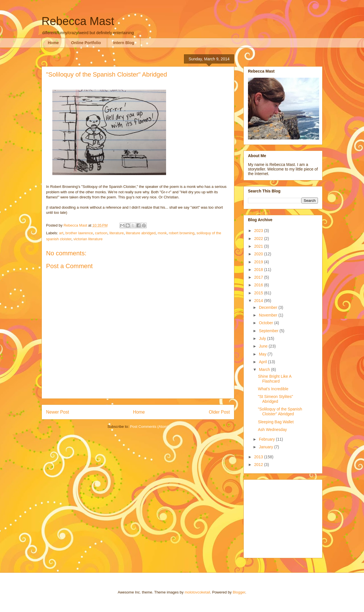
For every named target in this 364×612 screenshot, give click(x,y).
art (61, 233)
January (266, 447)
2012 (259, 465)
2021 (259, 246)
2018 (259, 270)
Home (53, 43)
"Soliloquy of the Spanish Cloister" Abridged (280, 411)
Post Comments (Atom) (149, 427)
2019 (259, 262)
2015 (259, 293)
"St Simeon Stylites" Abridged (276, 399)
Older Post (219, 412)
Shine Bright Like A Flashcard (275, 379)
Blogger (239, 592)
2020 (259, 254)
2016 (259, 285)
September (269, 331)
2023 (259, 231)
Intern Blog (124, 43)
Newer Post (58, 412)
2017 (259, 277)
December (268, 307)
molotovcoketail (197, 592)
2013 (259, 457)
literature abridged (141, 233)
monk (162, 233)
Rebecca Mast (78, 21)
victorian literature (88, 239)
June (264, 346)
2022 (259, 239)
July (263, 338)
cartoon (101, 233)
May (263, 354)
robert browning (182, 233)
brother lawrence (79, 233)
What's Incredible (273, 389)
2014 (259, 301)
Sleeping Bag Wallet (276, 422)
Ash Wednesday (272, 430)
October (266, 323)
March (265, 369)
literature (117, 233)
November (268, 315)
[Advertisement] (284, 517)
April (263, 362)
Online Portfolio (86, 43)
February (267, 439)
